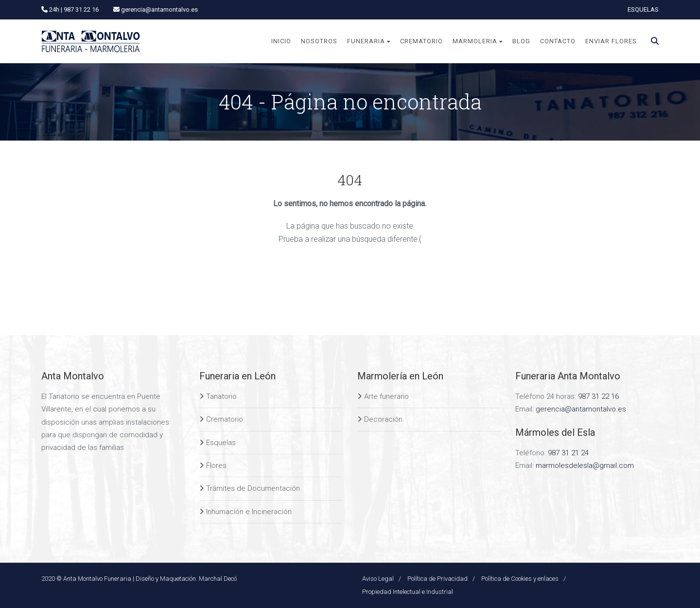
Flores (216, 465)
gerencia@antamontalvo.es (581, 409)
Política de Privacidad (437, 579)
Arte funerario (386, 396)
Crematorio (225, 419)
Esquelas (221, 443)
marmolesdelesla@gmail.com (585, 465)
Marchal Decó (218, 579)
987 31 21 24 (568, 453)
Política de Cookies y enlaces (520, 579)
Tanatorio (221, 396)
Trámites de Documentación (253, 488)
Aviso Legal (378, 579)
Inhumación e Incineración (249, 512)
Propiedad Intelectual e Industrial (408, 592)
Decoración (383, 419)
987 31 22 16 (598, 396)
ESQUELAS (643, 9)
